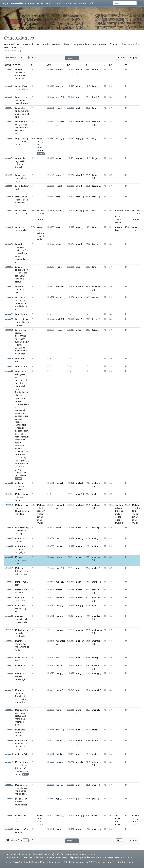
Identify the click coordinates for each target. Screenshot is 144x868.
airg (27, 138)
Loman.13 (9, 244)
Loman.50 (9, 829)
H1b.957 (70, 582)
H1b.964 (70, 657)
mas (58, 605)
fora (24, 425)
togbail (18, 167)
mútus (18, 733)
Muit (17, 730)
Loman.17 (9, 314)
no (23, 75)
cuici (17, 342)
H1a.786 (51, 196)
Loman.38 (9, 657)
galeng (18, 469)
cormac (21, 466)
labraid (18, 425)
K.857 (88, 330)
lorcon (23, 371)
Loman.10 (9, 196)
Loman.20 (9, 358)
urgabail (19, 161)
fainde (18, 511)
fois (17, 661)
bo (20, 449)
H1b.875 (70, 210)
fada (17, 276)
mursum (19, 805)
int (26, 497)
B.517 (33, 815)
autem (25, 431)
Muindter (20, 641)
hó (16, 213)
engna (18, 676)
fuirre (18, 75)
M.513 (128, 815)
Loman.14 (9, 267)
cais (19, 765)
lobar (58, 175)
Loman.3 (9, 97)
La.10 (111, 210)
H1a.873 (51, 641)
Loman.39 (9, 665)
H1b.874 (70, 196)
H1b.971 (70, 754)
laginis (18, 398)
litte (58, 197)
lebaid (59, 186)
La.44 (111, 505)
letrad (59, 297)
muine (59, 546)
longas (18, 428)
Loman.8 (9, 175)
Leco (17, 211)
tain (17, 449)
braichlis (19, 333)
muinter (80, 641)
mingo (18, 794)
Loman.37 (9, 641)
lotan (17, 200)
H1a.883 (51, 785)
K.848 (88, 175)
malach (18, 508)
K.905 (88, 829)
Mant (18, 829)
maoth (59, 590)
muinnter (60, 641)
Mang (18, 710)
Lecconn (119, 211)
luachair (96, 287)
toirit (24, 647)
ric (19, 144)
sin (27, 270)
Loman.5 (9, 121)
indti (23, 203)
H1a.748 (51, 138)
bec (17, 78)
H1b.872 (70, 175)
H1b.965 (70, 665)
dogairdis (21, 404)
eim (26, 86)
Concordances (58, 3)
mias (58, 658)
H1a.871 (51, 616)
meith (59, 582)
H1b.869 (70, 108)
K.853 (88, 267)
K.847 (88, 158)
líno (39, 230)
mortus (19, 818)
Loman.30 (9, 568)
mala (78, 494)
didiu (21, 383)
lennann (21, 339)
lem (58, 86)
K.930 (88, 538)
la (27, 122)
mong (59, 690)
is (24, 125)
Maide (18, 740)
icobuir (25, 437)
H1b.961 (70, 616)
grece (23, 374)
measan (96, 557)
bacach (25, 103)
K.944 (88, 710)
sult (17, 574)
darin (43, 511)
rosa (17, 443)
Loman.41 (9, 690)
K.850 (88, 196)
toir (22, 644)
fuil (24, 600)
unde (39, 147)
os (26, 125)
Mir (17, 799)
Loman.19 (9, 330)
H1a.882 (51, 762)
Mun (17, 785)
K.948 (88, 762)
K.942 (88, 673)
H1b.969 (70, 730)
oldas (22, 497)
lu (25, 75)
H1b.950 (70, 483)
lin (25, 230)
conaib (18, 563)
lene (58, 227)
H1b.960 (70, 605)
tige (25, 200)
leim (78, 86)
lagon (25, 398)
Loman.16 (9, 297)
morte (40, 824)
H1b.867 (70, 86)
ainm (19, 114)
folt (17, 571)
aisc (17, 100)
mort (39, 821)
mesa (20, 560)
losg (17, 103)
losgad (59, 244)
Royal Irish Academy (79, 862)
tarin (134, 511)
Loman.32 (9, 589)
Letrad (18, 297)
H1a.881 (51, 754)
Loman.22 (9, 371)
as (16, 560)
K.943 (88, 690)
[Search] (125, 3)
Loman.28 (9, 546)
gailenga (24, 460)
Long (17, 267)
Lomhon (19, 69)
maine (18, 647)
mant (58, 829)
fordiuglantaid (22, 392)
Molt (17, 568)
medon (20, 531)
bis (24, 72)
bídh (22, 832)
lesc (77, 97)
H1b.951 (70, 494)
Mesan (18, 557)
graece (18, 401)
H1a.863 (51, 527)
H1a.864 (51, 538)
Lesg (17, 97)
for (26, 446)
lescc (58, 97)
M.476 (128, 505)
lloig (17, 497)
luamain (19, 72)
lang (19, 273)
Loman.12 (9, 227)
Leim (17, 86)
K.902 (88, 815)
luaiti (24, 716)
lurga (58, 158)
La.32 (111, 227)
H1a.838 (51, 815)
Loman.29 (9, 557)
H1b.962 (70, 630)
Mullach (19, 483)
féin (22, 514)
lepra (25, 178)
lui (23, 138)
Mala (18, 494)
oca (26, 771)
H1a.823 (51, 557)
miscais (59, 762)
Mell (17, 538)
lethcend (41, 219)
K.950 (88, 799)
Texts (47, 3)
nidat (17, 460)
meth (78, 582)
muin (17, 644)
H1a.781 (51, 108)
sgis (17, 771)
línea (39, 236)
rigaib (18, 354)
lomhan (60, 69)
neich (21, 771)
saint (17, 832)
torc (23, 359)
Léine (40, 233)
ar (21, 125)
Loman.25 (9, 505)
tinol (17, 336)
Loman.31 (9, 582)
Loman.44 (9, 740)
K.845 (88, 108)
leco (94, 211)
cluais (25, 213)
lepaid (95, 186)
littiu (78, 197)
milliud (25, 538)
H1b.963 (70, 641)
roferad (19, 472)
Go (140, 3)
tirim (25, 319)
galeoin (18, 416)
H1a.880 (51, 740)
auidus (18, 377)
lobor (78, 175)
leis (24, 97)
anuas (40, 517)
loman (79, 69)
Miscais (19, 762)
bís (38, 511)
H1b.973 (70, 785)
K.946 (88, 740)
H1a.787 (51, 210)
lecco (58, 211)
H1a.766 (51, 227)
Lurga (18, 158)
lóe (23, 111)
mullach (60, 483)
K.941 (88, 665)
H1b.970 (70, 740)
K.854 (88, 286)
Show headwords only (13, 51)
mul (17, 486)
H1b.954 (70, 538)
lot (23, 197)
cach (17, 625)
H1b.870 (70, 121)
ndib (25, 351)
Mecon (18, 665)
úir (23, 289)
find (17, 111)
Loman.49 (9, 815)
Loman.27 (9, 538)
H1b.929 (70, 829)
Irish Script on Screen (123, 862)
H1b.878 (70, 286)
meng (59, 673)
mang (95, 673)
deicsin (18, 774)
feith (136, 508)
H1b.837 (70, 138)
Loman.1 (9, 69)
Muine (18, 546)
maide (59, 740)
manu (24, 78)
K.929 (88, 527)
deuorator (20, 380)
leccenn (137, 213)
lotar (17, 345)
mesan (59, 557)
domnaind (20, 413)
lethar (18, 303)
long (22, 279)
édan (17, 500)
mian (17, 619)
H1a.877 (51, 690)
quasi (25, 100)
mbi (17, 131)
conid (18, 250)
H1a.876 (51, 673)
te (26, 197)
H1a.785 (51, 186)
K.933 (88, 582)
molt (58, 568)
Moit (17, 754)
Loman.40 (9, 673)
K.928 (88, 505)
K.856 (88, 319)
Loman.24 (9, 494)
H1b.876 (70, 244)
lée (24, 108)
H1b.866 (70, 69)
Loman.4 (9, 108)
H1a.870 (51, 605)
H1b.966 (70, 673)
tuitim (18, 768)
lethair (25, 306)
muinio (18, 549)
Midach (19, 630)
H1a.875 (51, 665)
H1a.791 (51, 297)
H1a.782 (51, 121)
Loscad (18, 244)
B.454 (33, 138)
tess (19, 203)
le (24, 158)
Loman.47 (9, 785)
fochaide (19, 696)
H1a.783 (51, 158)
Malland (41, 505)
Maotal (19, 598)
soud (17, 306)
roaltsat (19, 422)
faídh (27, 186)
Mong (18, 690)
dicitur (40, 150)
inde (17, 279)
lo (38, 141)
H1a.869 (51, 597)
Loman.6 (9, 138)
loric (39, 144)
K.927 (88, 494)
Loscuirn (19, 122)
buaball (21, 128)
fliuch (25, 322)
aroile (40, 239)
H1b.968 (70, 710)
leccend (119, 216)
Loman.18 (9, 319)
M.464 (128, 227)
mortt (135, 824)
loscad (95, 244)
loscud (79, 244)
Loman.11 (9, 210)
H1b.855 (70, 227)
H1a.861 (51, 483)
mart (58, 816)
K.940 (88, 657)
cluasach (19, 489)
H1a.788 (51, 244)
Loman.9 (9, 186)
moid (58, 754)
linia (134, 230)
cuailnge (22, 475)
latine (18, 181)
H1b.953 (70, 527)
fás (17, 608)
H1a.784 (51, 175)
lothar (59, 330)
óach (21, 486)
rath (23, 354)
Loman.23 (9, 483)
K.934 (88, 589)
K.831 (88, 227)
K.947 (88, 754)
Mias (17, 658)
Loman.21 (9, 366)
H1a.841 (51, 829)
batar (18, 434)
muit (58, 730)
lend (58, 108)
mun (58, 785)
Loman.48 (9, 799)
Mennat (19, 616)
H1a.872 (51, 630)
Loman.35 (9, 616)
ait (21, 619)
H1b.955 (70, 546)
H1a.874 (51, 657)
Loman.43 (9, 730)
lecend (42, 213)
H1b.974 (70, 799)
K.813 (88, 138)
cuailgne (19, 452)
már (26, 463)
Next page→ (72, 58)
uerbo (24, 791)
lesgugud (19, 259)
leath (17, 322)
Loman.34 (9, 605)
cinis (17, 669)
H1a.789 (51, 267)
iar (21, 351)
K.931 (88, 546)
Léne (118, 227)
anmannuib (20, 410)
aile (21, 325)
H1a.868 (51, 589)
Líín (39, 227)
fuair (17, 351)
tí (27, 702)
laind (17, 389)
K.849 (88, 186)
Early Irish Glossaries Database (17, 3)
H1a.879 (51, 730)
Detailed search (86, 3)
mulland (41, 523)
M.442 (128, 210)
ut (21, 342)
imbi (17, 293)
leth (119, 219)
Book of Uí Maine (40, 862)
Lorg (17, 138)
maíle (18, 699)
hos (17, 125)
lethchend (137, 219)
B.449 (33, 210)
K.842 (88, 69)
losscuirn (60, 122)
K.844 (88, 97)
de (28, 250)
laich (19, 141)
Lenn (17, 108)
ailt (23, 571)
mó (24, 568)
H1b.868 (70, 97)
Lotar (18, 330)
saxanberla (20, 270)
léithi (24, 699)
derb (17, 725)
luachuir (60, 287)
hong (17, 693)
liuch (17, 289)
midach (79, 630)
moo (25, 494)
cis (16, 593)
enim (17, 374)
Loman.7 (9, 158)
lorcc (58, 138)
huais (17, 134)
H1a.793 (51, 330)
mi (24, 673)
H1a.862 (51, 505)
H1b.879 (70, 297)
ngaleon (22, 458)
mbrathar (20, 446)
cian (22, 463)
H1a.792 (51, 319)
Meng (18, 673)
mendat (60, 616)
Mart (18, 816)
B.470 (33, 227)
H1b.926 (70, 815)
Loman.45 (9, 754)
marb (18, 821)
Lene (134, 227)
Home (40, 3)
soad (24, 303)
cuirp (17, 164)
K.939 (88, 641)
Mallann (19, 505)
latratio (19, 300)
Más (17, 605)
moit (78, 754)
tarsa (121, 511)
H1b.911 (70, 557)
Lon (17, 314)
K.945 (88, 730)
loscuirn (79, 122)
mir (57, 799)
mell (58, 538)
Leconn (41, 211)
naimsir (18, 437)
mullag (118, 514)
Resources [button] (71, 3)
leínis (25, 227)
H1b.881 (70, 330)
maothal (60, 598)
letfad (18, 746)
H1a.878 (51, 710)
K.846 (88, 121)
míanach (21, 622)
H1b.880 (70, 319)
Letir (17, 319)
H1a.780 (51, 97)
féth (25, 574)
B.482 (33, 505)
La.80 (111, 815)
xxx (23, 455)
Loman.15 (9, 286)
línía (117, 230)
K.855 (88, 297)
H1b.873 (70, 186)
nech (17, 189)
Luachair (19, 287)
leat (17, 325)
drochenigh (20, 679)
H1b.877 (70, 267)
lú (23, 86)
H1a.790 (51, 286)
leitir (58, 319)
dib (43, 236)
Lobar (18, 175)
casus (26, 765)
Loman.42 (9, 710)
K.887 (88, 557)
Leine (18, 227)
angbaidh (19, 386)
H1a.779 (51, 86)
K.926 (88, 483)
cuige (24, 247)
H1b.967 (70, 690)
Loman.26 (9, 527)
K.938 (88, 630)
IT (23, 428)
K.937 (88, 616)
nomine (20, 802)
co (25, 211)
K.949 (88, 785)
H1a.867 (51, 582)
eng (17, 713)
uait (17, 749)
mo (25, 590)
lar (16, 144)
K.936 (88, 605)
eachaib (22, 633)
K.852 (88, 244)
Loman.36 (9, 630)
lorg (78, 138)
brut (27, 114)
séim (24, 89)
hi (22, 141)
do (23, 114)
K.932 (88, 568)
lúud (19, 89)
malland (60, 505)
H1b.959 (70, 597)
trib (19, 407)
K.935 (88, 597)
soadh (18, 247)
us (19, 463)
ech (23, 636)
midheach (97, 630)
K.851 (88, 210)
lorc (17, 383)
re (16, 466)
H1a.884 (51, 799)
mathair (19, 722)
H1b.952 (70, 505)
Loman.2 (9, 86)
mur (26, 799)
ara (26, 128)
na (16, 339)
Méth (18, 582)
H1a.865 (51, 546)
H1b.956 (70, 568)
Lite (17, 197)
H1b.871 (70, 158)
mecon (59, 665)
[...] (57, 72)
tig (25, 608)
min (17, 791)
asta (24, 401)
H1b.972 (70, 762)
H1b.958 (70, 589)
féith (41, 508)
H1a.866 (51, 568)
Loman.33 (9, 597)
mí (23, 754)
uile (22, 276)
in (20, 78)
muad (59, 528)
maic (23, 440)
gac (25, 273)
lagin (18, 395)
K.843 (88, 86)
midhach (60, 630)
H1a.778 (51, 69)
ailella (18, 440)
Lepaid (18, 186)
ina (22, 719)
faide (17, 743)
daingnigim (20, 552)
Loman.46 (9, 762)
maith (18, 636)
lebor (17, 178)
